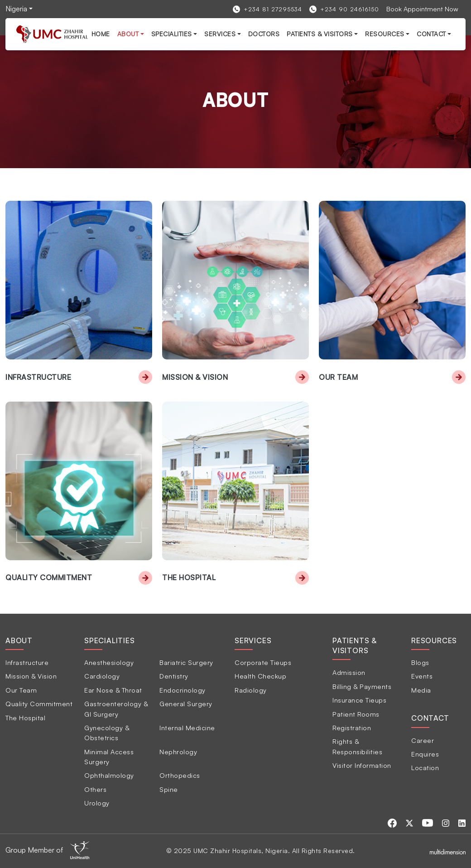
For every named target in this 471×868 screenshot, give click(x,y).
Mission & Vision (195, 377)
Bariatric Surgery (186, 662)
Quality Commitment (49, 577)
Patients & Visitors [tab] (355, 645)
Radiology (251, 690)
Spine (169, 789)
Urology (97, 803)
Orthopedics (180, 775)
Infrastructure (38, 377)
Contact (431, 34)
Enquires (425, 754)
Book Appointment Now (422, 9)
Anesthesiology (109, 662)
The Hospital (189, 577)
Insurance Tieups (359, 700)
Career (423, 740)
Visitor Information (362, 765)
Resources (385, 34)
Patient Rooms (356, 714)
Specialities (172, 34)
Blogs (420, 662)
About (128, 34)
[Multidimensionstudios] (448, 851)
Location (425, 767)
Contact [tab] (430, 718)
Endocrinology (183, 690)
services (220, 34)
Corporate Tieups (263, 662)
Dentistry (174, 676)
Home (101, 34)
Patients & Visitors (320, 34)
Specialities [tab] (110, 640)
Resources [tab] (434, 640)
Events (422, 676)
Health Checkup (260, 676)
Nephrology (178, 752)
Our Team (338, 377)
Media (421, 690)
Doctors (264, 34)
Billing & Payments (362, 686)
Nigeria (16, 9)
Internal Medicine (187, 727)
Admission (349, 672)
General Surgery (186, 703)
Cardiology (102, 676)
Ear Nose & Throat (113, 690)
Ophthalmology (109, 775)
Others (95, 789)
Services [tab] (253, 640)
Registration (352, 727)
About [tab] (19, 640)
